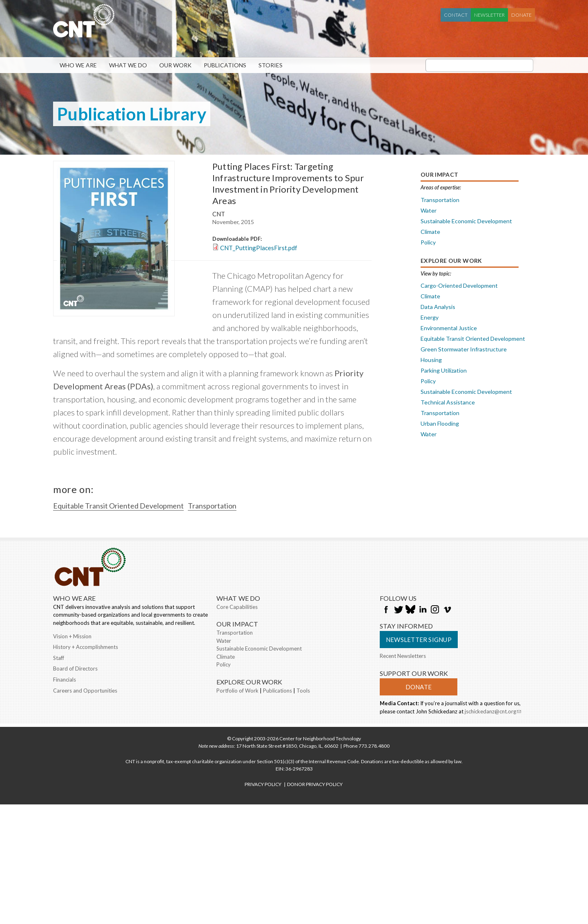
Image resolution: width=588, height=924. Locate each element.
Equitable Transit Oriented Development (118, 506)
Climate (430, 232)
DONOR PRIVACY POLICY (315, 784)
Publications (225, 65)
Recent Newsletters (403, 656)
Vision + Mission (72, 636)
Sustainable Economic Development (466, 221)
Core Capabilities (237, 607)
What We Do (128, 65)
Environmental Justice (449, 328)
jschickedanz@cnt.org (493, 712)
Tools (303, 691)
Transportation (212, 506)
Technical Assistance (448, 402)
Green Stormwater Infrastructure (464, 349)
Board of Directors (75, 669)
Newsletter (489, 15)
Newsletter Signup (419, 640)
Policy (428, 242)
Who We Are (78, 65)
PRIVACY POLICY (263, 784)
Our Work (175, 65)
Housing (431, 360)
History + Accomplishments (86, 647)
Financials (65, 680)
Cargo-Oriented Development (459, 285)
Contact (456, 15)
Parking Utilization (444, 370)
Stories (271, 65)
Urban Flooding (440, 423)
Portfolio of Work (237, 691)
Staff (59, 658)
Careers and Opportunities (85, 691)
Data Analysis (438, 307)
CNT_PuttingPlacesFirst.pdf (259, 248)
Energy (430, 317)
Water (429, 210)
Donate (521, 15)
